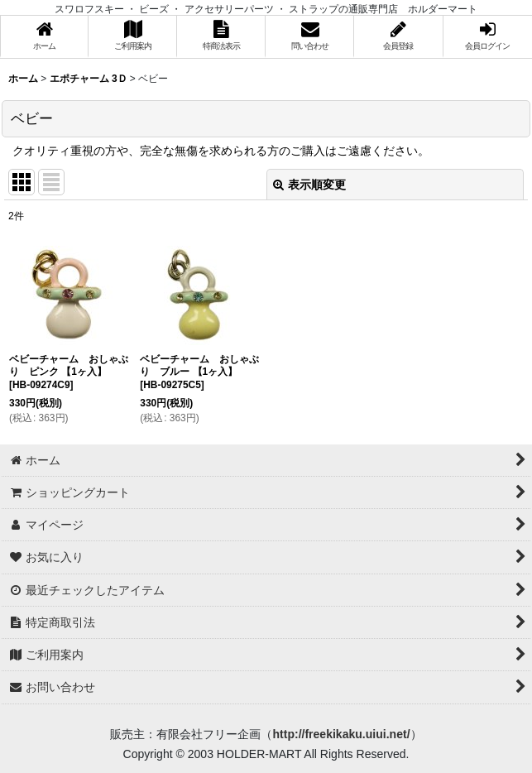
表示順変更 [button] (309, 185)
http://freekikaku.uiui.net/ (341, 734)
